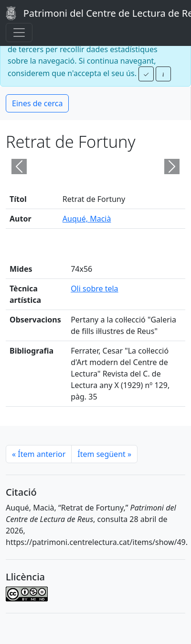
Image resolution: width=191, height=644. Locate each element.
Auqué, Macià (87, 219)
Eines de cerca (37, 103)
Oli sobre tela (94, 289)
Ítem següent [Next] (104, 454)
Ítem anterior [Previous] (39, 454)
